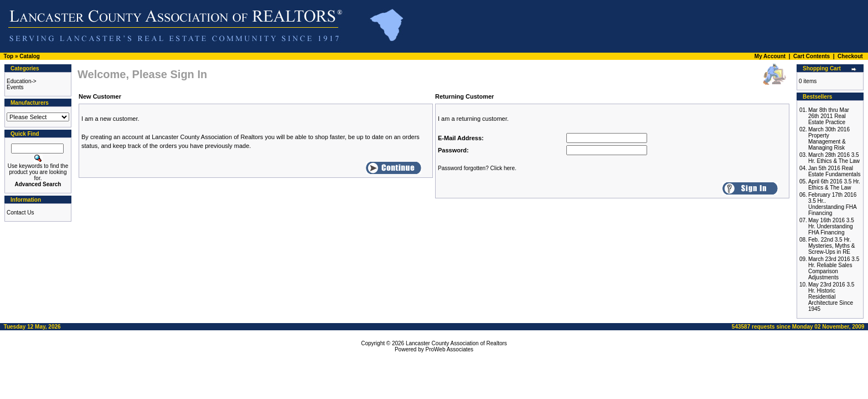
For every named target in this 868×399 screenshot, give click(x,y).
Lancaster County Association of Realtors (456, 343)
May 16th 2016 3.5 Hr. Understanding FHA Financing (831, 226)
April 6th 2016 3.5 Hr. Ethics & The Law (834, 185)
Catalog (30, 56)
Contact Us (20, 213)
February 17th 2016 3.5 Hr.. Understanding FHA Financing (832, 204)
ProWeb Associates (450, 349)
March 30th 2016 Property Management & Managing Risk (829, 139)
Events (15, 87)
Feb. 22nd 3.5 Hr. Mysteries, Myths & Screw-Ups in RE (831, 246)
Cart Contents (812, 56)
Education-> (22, 81)
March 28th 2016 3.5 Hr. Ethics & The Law (834, 158)
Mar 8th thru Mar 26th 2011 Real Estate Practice (829, 116)
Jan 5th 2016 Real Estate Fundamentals (835, 171)
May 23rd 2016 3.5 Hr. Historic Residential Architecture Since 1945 (831, 297)
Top (9, 56)
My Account (770, 56)
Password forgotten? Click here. (477, 168)
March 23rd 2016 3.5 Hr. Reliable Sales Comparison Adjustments (834, 268)
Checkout (850, 56)
